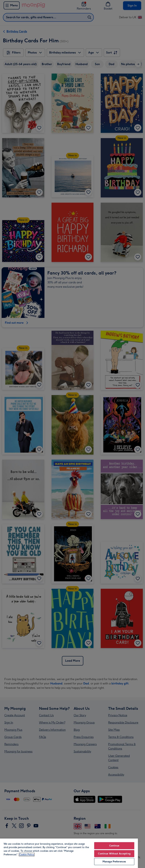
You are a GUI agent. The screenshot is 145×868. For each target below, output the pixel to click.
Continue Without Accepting (114, 854)
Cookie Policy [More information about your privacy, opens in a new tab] (27, 855)
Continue (114, 846)
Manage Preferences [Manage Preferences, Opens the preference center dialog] (114, 862)
